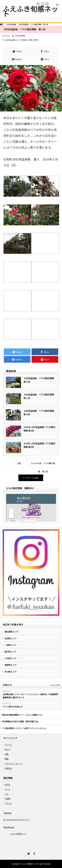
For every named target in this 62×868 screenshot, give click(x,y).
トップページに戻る (31, 478)
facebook (47, 4)
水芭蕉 (8, 799)
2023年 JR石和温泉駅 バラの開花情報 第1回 (39, 429)
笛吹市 (36, 40)
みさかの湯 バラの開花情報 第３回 (43, 465)
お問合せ (8, 768)
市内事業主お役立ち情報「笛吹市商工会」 (21, 721)
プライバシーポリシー (14, 763)
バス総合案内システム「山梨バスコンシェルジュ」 (25, 728)
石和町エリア (11, 638)
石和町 (30, 40)
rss (38, 4)
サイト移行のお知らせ (13, 707)
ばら (18, 40)
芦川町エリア (11, 672)
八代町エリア (11, 658)
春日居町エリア (12, 632)
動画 (7, 759)
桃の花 (8, 784)
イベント (8, 745)
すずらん (8, 803)
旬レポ (8, 749)
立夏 (19, 463)
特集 (7, 754)
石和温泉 (23, 40)
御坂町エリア (11, 665)
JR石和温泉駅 (20, 36)
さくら (8, 789)
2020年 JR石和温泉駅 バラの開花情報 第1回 (39, 445)
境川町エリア (11, 652)
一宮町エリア (11, 645)
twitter (42, 4)
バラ (7, 794)
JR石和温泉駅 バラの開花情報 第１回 (40, 396)
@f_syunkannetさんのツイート (16, 819)
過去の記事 (56, 685)
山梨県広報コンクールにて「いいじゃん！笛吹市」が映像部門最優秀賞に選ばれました (30, 696)
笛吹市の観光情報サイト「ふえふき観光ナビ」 (23, 715)
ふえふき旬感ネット (30, 11)
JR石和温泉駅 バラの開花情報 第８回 (40, 413)
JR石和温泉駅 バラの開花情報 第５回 (40, 380)
